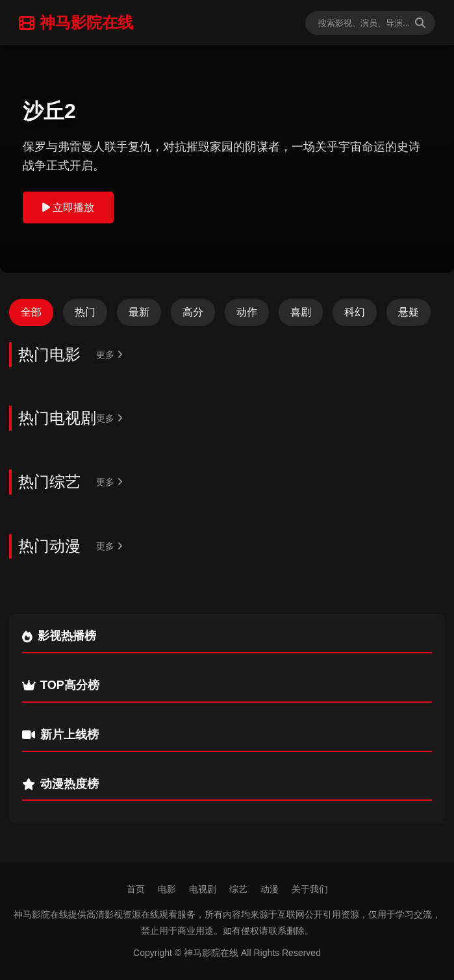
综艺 (238, 889)
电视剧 (203, 889)
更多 (109, 355)
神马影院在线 (76, 22)
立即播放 (68, 207)
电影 (167, 889)
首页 (136, 889)
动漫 (270, 889)
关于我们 (310, 889)
